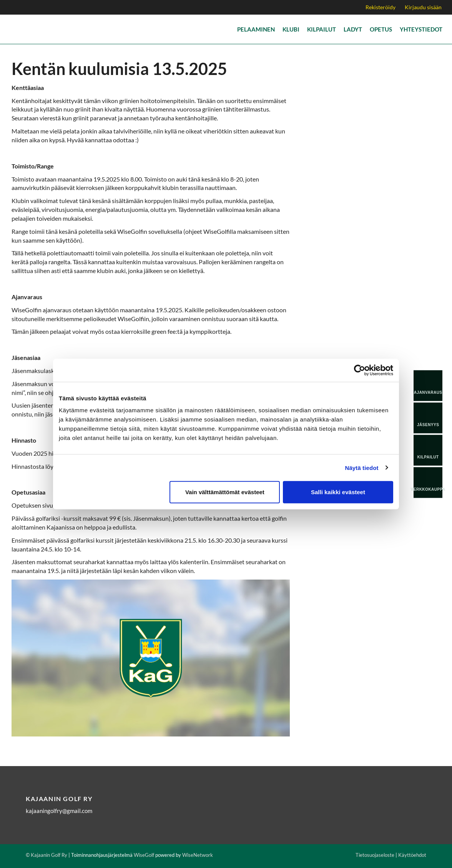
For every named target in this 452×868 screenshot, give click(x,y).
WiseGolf (144, 855)
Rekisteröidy (381, 7)
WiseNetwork (198, 855)
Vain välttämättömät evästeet (225, 492)
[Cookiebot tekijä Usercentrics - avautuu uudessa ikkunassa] (360, 370)
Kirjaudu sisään (423, 7)
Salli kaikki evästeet (338, 492)
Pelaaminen (256, 29)
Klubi (291, 29)
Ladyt (353, 29)
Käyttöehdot (412, 855)
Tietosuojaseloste (375, 855)
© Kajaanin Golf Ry (47, 855)
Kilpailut (322, 29)
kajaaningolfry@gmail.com (59, 811)
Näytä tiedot (362, 467)
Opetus (381, 29)
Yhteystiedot (421, 29)
